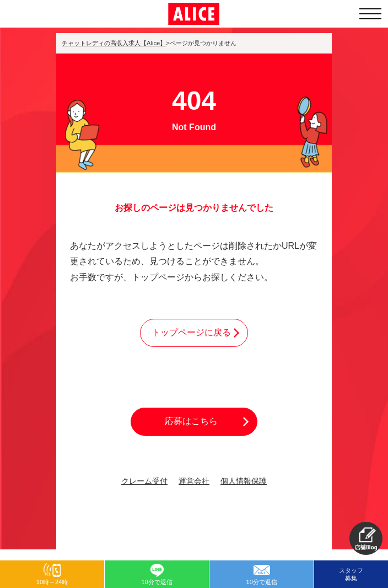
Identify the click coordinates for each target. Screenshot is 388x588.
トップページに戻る (191, 332)
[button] (366, 538)
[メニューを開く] (370, 14)
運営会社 (194, 481)
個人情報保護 (244, 481)
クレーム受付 (144, 481)
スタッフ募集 (351, 574)
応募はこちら (191, 421)
